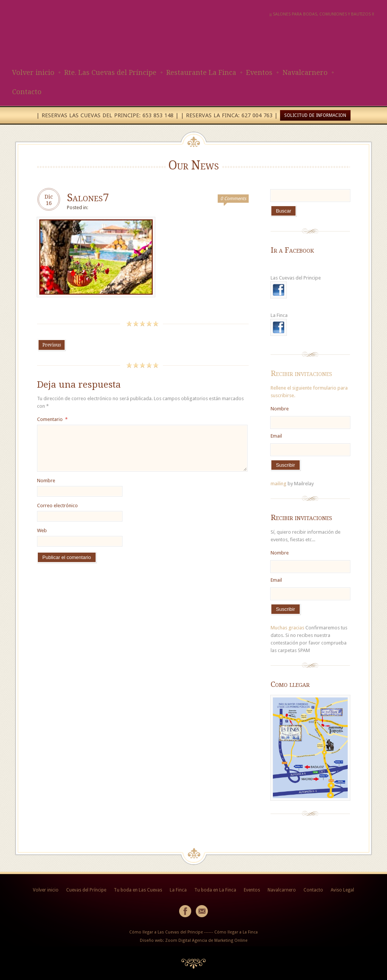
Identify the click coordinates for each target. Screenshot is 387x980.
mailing (279, 484)
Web (42, 530)
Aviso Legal (342, 890)
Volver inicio (33, 72)
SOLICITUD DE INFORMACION (315, 115)
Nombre (46, 481)
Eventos (259, 72)
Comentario (52, 419)
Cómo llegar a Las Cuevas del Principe (166, 932)
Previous (52, 345)
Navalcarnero (305, 72)
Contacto (27, 92)
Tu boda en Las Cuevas (138, 890)
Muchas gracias (287, 628)
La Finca (178, 890)
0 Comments (233, 199)
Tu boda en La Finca (215, 890)
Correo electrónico (57, 506)
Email (276, 436)
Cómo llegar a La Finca (236, 932)
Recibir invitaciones (301, 373)
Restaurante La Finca (201, 72)
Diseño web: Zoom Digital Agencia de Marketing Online (194, 940)
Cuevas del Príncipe (86, 890)
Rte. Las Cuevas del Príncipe (110, 72)
